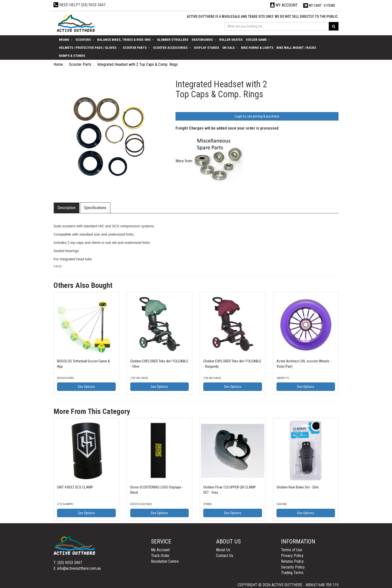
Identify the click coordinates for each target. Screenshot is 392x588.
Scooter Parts (136, 48)
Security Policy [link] (293, 567)
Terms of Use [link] (292, 550)
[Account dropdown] (284, 5)
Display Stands (207, 48)
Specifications (95, 208)
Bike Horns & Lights (257, 48)
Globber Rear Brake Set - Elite (298, 487)
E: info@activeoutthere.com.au (77, 568)
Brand (66, 40)
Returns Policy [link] (292, 561)
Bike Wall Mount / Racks (296, 48)
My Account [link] (160, 550)
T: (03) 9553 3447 (68, 563)
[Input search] (277, 26)
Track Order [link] (160, 556)
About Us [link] (223, 550)
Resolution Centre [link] (165, 561)
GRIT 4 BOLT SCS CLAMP (75, 487)
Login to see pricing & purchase (257, 116)
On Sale (230, 48)
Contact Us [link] (225, 556)
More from (209, 161)
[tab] (67, 208)
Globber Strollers (173, 40)
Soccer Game (258, 40)
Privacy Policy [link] (292, 556)
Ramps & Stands (72, 56)
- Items (319, 6)
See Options (86, 387)
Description (66, 208)
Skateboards (204, 40)
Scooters (85, 40)
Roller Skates (231, 40)
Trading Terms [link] (292, 573)
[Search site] (334, 26)
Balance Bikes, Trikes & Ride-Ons (126, 40)
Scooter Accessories (172, 48)
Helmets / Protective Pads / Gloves (89, 48)
